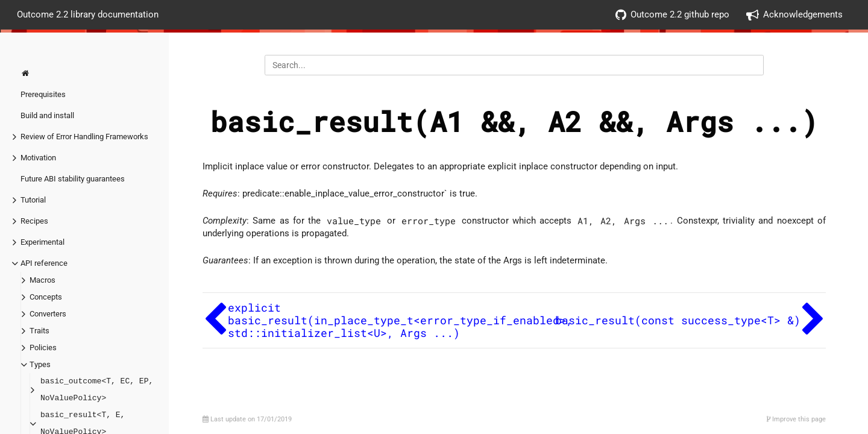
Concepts (46, 297)
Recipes (34, 221)
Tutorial (33, 200)
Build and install (47, 115)
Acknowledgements (794, 15)
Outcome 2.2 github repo (672, 15)
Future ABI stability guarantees (73, 179)
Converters (48, 314)
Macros (42, 280)
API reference (44, 263)
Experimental (42, 242)
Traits (39, 331)
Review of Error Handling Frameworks (84, 137)
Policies (43, 348)
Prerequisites (43, 94)
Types (40, 364)
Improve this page (796, 419)
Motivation (38, 158)
